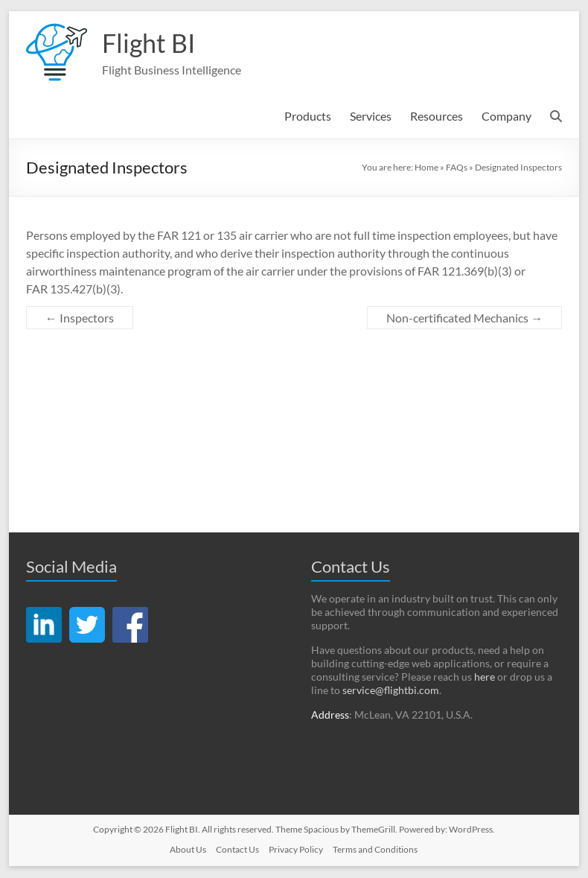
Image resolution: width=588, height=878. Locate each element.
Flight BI (150, 43)
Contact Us (237, 850)
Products (308, 117)
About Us (188, 850)
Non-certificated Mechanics (464, 318)
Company (506, 117)
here (485, 677)
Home (426, 168)
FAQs (457, 168)
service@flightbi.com (391, 691)
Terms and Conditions (375, 850)
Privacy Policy (296, 850)
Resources (437, 117)
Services (371, 117)
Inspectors (80, 318)
